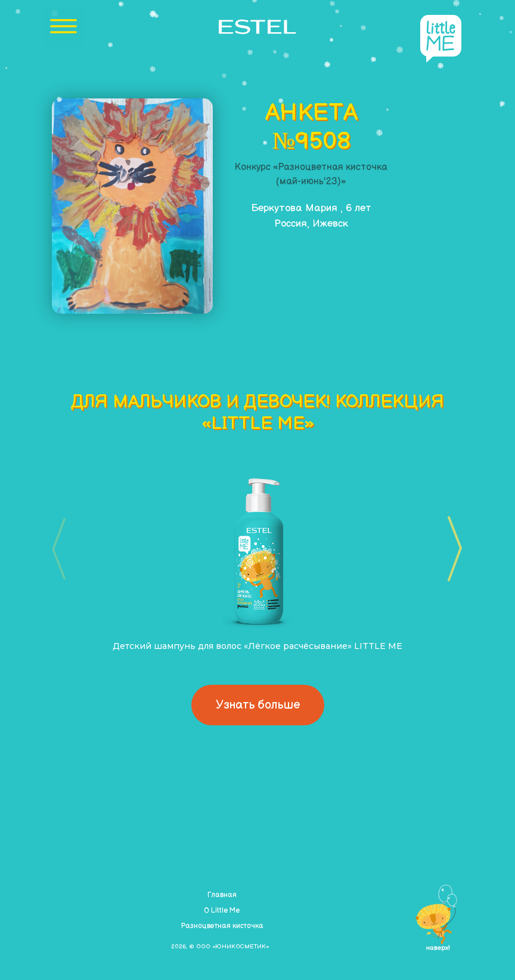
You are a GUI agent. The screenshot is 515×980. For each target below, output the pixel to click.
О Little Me (222, 911)
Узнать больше (258, 705)
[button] (451, 549)
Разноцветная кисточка (222, 926)
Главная (222, 895)
